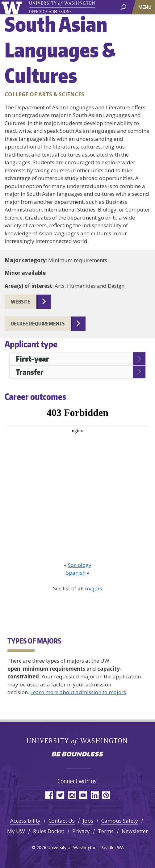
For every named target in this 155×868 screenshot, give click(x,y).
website (21, 302)
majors (94, 588)
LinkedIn (95, 795)
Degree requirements (38, 324)
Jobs (88, 821)
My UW (16, 831)
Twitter (60, 795)
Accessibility (25, 821)
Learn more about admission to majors (78, 692)
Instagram (72, 795)
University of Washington (13, 7)
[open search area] (123, 7)
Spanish (76, 573)
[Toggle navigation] (145, 7)
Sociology (80, 565)
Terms (106, 831)
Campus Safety (120, 821)
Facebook (49, 795)
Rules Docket (49, 831)
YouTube (83, 795)
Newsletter (135, 831)
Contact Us (62, 821)
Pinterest (106, 795)
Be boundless (77, 755)
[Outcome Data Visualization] (77, 482)
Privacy (81, 831)
